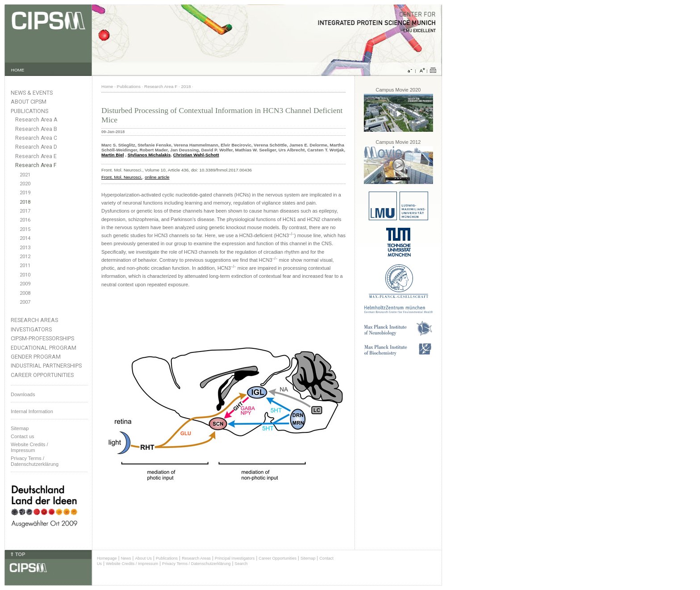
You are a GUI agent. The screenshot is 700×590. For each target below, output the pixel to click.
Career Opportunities (42, 375)
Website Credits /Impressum (29, 447)
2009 (25, 284)
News (126, 558)
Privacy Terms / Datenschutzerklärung (35, 461)
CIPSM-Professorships (42, 338)
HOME (18, 70)
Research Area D (36, 147)
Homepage (107, 558)
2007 (25, 302)
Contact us (23, 436)
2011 (25, 266)
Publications (29, 111)
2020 (25, 184)
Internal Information (32, 411)
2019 (25, 193)
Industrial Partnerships (46, 366)
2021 (25, 175)
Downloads (23, 394)
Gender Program (36, 357)
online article (157, 177)
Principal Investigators (235, 558)
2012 (25, 257)
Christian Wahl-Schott (196, 155)
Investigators (31, 329)
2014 (25, 238)
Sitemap (20, 428)
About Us (143, 558)
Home (107, 86)
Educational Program (44, 348)
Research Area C (36, 138)
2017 (25, 211)
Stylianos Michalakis (149, 155)
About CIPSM (29, 102)
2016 (25, 220)
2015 (25, 229)
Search (241, 564)
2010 (25, 275)
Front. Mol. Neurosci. (122, 177)
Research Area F (36, 165)
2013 (25, 248)
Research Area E (36, 156)
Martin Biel (112, 155)
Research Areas (34, 320)
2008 (25, 293)
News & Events (32, 93)
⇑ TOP (17, 554)
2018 (25, 202)
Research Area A (36, 120)
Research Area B (36, 129)
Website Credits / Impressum (132, 564)
